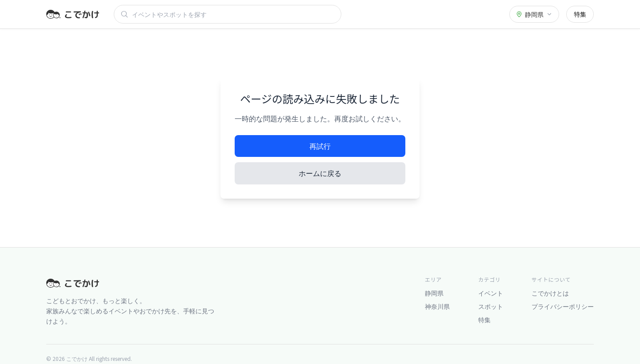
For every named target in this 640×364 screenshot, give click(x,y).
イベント (491, 293)
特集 (580, 14)
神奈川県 (437, 306)
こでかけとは (550, 293)
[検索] (233, 14)
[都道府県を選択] (534, 14)
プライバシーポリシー (563, 306)
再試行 (320, 146)
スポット (491, 306)
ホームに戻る (320, 173)
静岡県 (434, 293)
